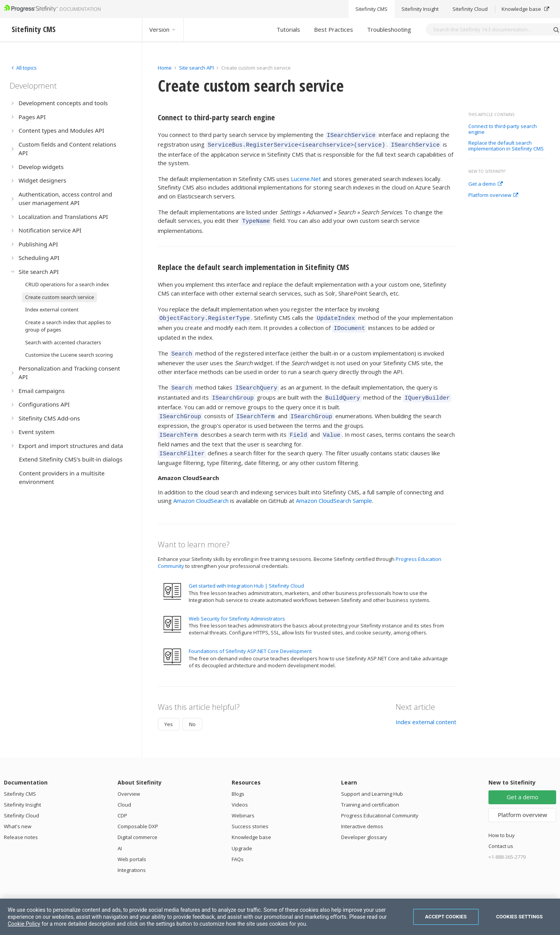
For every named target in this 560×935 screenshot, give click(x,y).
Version (163, 29)
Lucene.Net (306, 176)
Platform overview (493, 195)
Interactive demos (362, 814)
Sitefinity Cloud (21, 803)
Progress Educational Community (380, 803)
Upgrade (242, 836)
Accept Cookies (446, 917)
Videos (240, 792)
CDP (122, 803)
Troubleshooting (389, 29)
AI (120, 836)
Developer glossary (364, 824)
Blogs (238, 781)
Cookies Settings (520, 917)
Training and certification (370, 792)
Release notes (21, 824)
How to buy (502, 822)
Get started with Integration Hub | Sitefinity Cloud (246, 573)
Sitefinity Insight (22, 792)
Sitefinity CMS (20, 781)
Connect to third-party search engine (503, 129)
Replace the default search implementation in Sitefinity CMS (506, 146)
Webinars (243, 803)
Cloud (124, 792)
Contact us (501, 833)
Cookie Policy (24, 924)
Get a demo (486, 184)
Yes (169, 711)
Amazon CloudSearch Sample (334, 488)
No (192, 711)
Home (165, 68)
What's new (18, 814)
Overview (129, 781)
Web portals (132, 846)
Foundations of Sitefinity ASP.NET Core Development (250, 638)
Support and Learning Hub (372, 781)
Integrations (132, 857)
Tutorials (288, 29)
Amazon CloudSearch (201, 488)
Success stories (250, 814)
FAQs (238, 846)
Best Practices (334, 29)
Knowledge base (251, 824)
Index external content (426, 709)
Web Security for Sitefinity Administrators (237, 606)
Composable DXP (138, 814)
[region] (280, 917)
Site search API (196, 68)
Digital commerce (137, 824)
